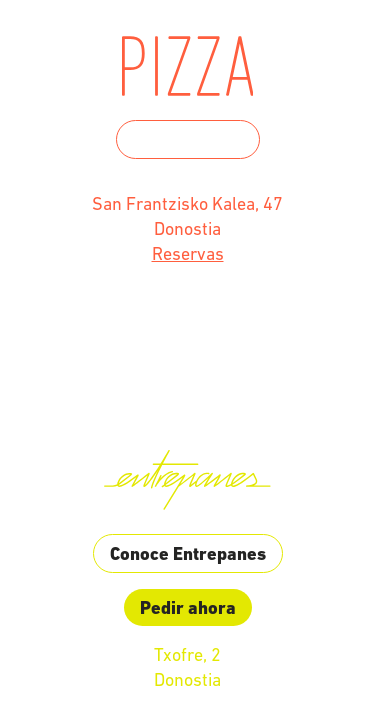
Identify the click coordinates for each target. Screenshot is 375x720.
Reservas (188, 253)
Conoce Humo (188, 139)
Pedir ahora (188, 607)
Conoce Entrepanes (188, 553)
